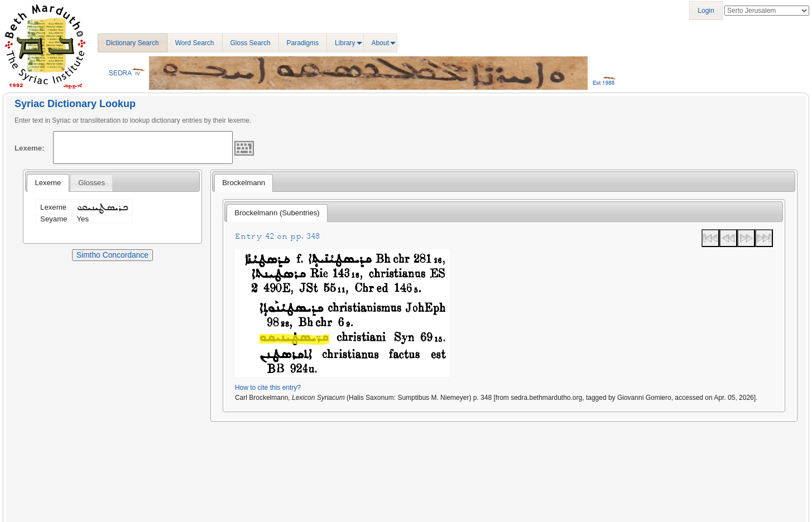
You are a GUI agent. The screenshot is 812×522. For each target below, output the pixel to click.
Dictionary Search (133, 43)
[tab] (48, 183)
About (380, 43)
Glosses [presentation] (92, 183)
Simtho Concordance (112, 255)
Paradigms (303, 43)
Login (706, 11)
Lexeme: (30, 148)
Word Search (195, 43)
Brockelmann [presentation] (244, 183)
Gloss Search (251, 43)
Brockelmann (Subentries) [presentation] (277, 213)
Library (345, 43)
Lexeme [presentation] (48, 183)
